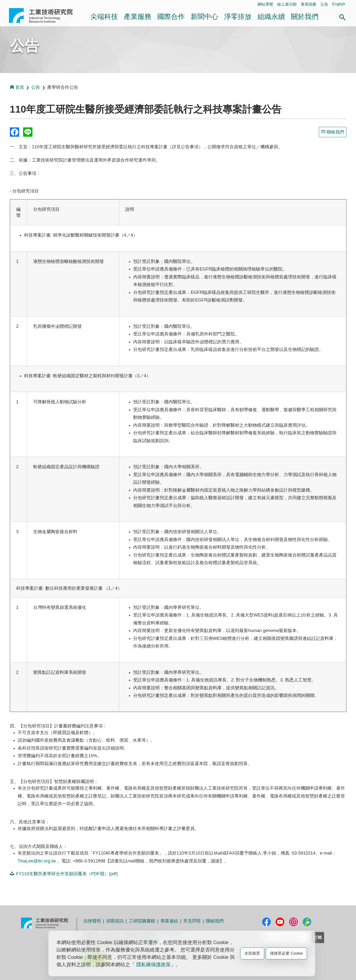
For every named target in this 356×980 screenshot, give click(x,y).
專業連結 (169, 921)
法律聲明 (92, 921)
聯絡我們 (335, 132)
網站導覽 (265, 4)
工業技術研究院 (44, 15)
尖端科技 (104, 17)
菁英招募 (309, 4)
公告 (324, 4)
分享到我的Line (28, 132)
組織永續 (271, 17)
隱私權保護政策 (154, 965)
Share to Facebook (14, 132)
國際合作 (171, 17)
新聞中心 (204, 17)
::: (10, 4)
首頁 (17, 87)
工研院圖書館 (142, 921)
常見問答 (192, 921)
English (339, 4)
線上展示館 (287, 4)
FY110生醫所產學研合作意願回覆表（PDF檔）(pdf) (64, 874)
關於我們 (305, 17)
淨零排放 (238, 17)
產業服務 (138, 17)
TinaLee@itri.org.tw (37, 861)
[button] (342, 16)
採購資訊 (115, 921)
